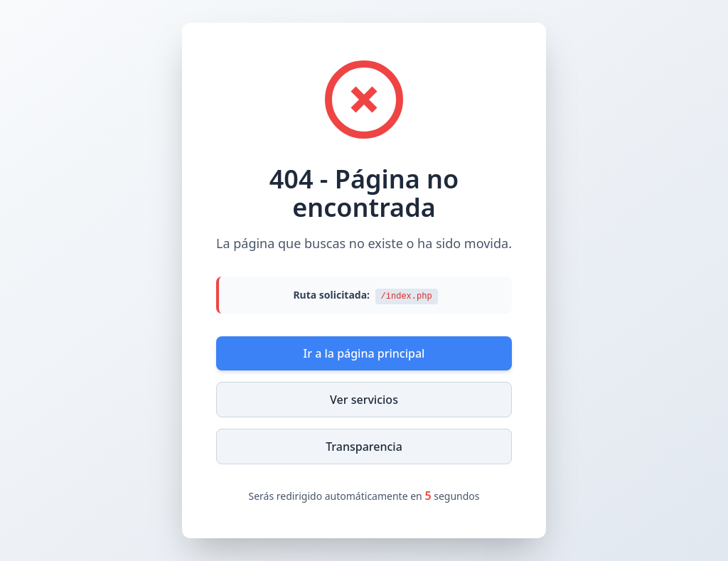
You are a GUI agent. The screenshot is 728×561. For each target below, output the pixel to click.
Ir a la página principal (364, 353)
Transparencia (364, 447)
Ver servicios (364, 400)
